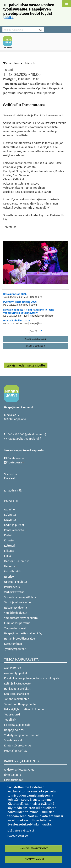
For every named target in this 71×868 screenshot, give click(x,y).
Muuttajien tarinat (15, 751)
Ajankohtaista (13, 668)
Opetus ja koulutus (16, 582)
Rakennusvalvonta (16, 608)
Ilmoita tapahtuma (34, 346)
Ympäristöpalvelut (16, 613)
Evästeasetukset (18, 836)
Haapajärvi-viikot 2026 (17, 321)
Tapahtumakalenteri (34, 339)
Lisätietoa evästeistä (21, 831)
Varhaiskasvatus (14, 592)
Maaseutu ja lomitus (17, 561)
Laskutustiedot (13, 780)
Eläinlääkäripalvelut (17, 623)
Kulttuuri (10, 546)
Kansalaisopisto (16, 530)
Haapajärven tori (15, 730)
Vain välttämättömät (34, 848)
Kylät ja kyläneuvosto (17, 684)
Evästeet (10, 478)
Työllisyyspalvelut (15, 649)
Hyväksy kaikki (34, 859)
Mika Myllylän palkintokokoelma (24, 709)
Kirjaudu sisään (14, 491)
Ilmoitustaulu (13, 775)
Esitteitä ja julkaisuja (17, 725)
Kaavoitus (10, 520)
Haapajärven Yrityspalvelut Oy (23, 633)
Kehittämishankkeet (17, 694)
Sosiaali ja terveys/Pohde (21, 597)
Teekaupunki (12, 715)
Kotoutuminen (13, 644)
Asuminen (10, 509)
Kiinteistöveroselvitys (18, 746)
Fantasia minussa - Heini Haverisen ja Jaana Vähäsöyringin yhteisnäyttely (29, 311)
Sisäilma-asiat (13, 740)
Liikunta (9, 551)
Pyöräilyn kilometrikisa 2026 (20, 302)
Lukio (7, 556)
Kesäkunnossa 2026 (15, 294)
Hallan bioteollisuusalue (20, 639)
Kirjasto (9, 540)
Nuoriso (9, 577)
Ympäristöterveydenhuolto (21, 618)
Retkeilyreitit (12, 571)
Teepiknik (10, 720)
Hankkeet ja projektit (17, 689)
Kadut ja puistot (14, 525)
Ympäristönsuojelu (16, 628)
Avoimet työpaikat (16, 673)
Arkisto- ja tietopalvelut (19, 770)
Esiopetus (10, 515)
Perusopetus (12, 587)
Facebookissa (17, 458)
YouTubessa (16, 462)
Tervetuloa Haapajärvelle (20, 704)
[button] (67, 4)
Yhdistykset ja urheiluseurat (21, 735)
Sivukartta (11, 474)
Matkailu (11, 566)
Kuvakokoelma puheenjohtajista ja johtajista (32, 678)
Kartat (8, 535)
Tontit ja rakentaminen (18, 602)
